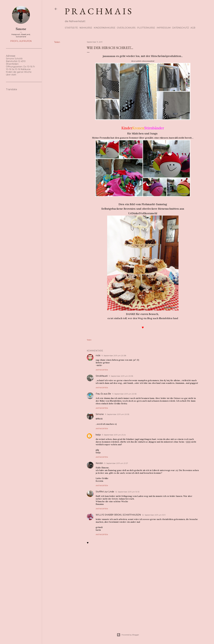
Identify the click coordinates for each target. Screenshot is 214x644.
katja (98, 435)
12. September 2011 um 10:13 (127, 492)
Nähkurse (86, 28)
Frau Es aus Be (103, 394)
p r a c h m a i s (98, 11)
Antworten (102, 370)
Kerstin (99, 463)
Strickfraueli (102, 376)
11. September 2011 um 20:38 (114, 356)
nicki (98, 355)
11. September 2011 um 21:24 (114, 435)
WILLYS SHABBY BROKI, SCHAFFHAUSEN (118, 515)
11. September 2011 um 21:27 (116, 463)
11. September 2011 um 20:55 (121, 376)
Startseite (71, 28)
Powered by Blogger (128, 635)
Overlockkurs (126, 28)
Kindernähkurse (105, 28)
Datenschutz (181, 28)
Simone (100, 414)
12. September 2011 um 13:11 (154, 515)
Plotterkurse (146, 28)
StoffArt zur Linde (105, 492)
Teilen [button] (57, 42)
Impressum (164, 28)
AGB (193, 28)
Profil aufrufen (21, 41)
